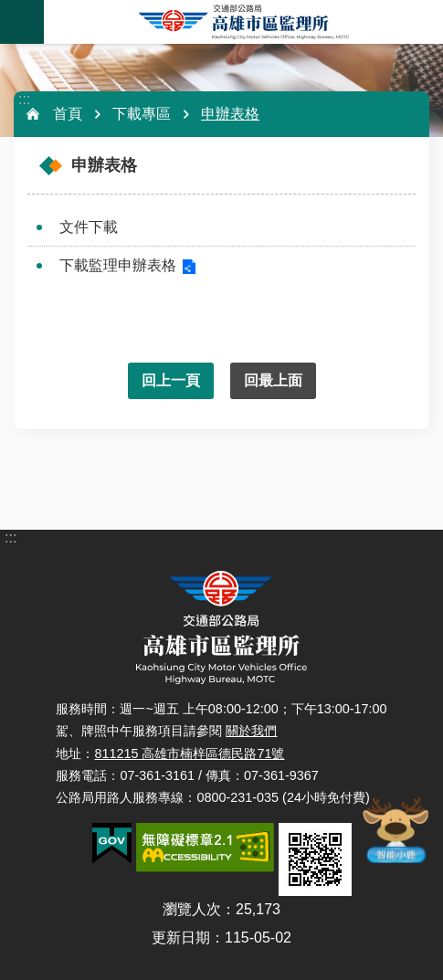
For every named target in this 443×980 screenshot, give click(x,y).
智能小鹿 (395, 829)
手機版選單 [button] (22, 22)
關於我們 (251, 731)
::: (24, 99)
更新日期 (181, 938)
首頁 (68, 114)
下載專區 (142, 114)
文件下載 (89, 227)
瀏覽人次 (192, 909)
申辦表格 (230, 114)
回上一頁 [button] (171, 380)
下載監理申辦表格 (118, 265)
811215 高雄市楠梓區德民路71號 (189, 753)
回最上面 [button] (273, 380)
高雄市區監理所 (243, 22)
